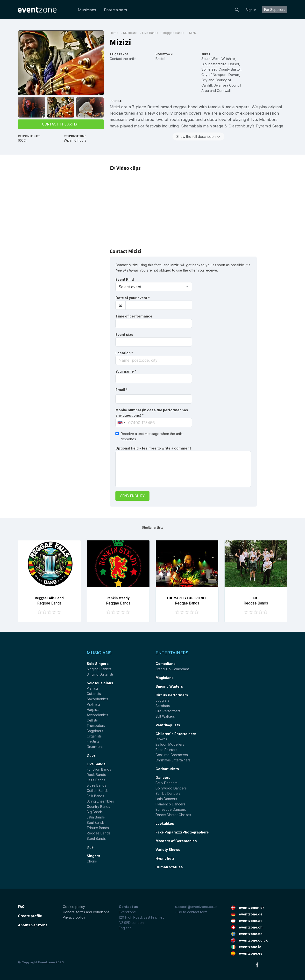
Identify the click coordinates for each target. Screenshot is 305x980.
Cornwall (224, 91)
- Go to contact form (191, 912)
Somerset (209, 69)
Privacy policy (74, 917)
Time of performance (134, 316)
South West (210, 59)
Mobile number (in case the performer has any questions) (152, 413)
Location (124, 353)
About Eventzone (33, 925)
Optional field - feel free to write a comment (153, 448)
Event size (124, 335)
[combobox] (154, 360)
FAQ (21, 907)
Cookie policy (74, 907)
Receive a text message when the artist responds (152, 436)
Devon (234, 75)
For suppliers (275, 10)
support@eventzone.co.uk (196, 907)
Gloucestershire (214, 64)
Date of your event (133, 298)
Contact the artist (61, 124)
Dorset (234, 64)
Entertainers (115, 10)
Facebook (257, 965)
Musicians (87, 10)
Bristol (160, 59)
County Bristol (230, 69)
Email (121, 390)
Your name (126, 371)
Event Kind (125, 279)
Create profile (30, 916)
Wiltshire (228, 59)
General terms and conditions (86, 912)
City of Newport (214, 75)
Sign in (251, 10)
